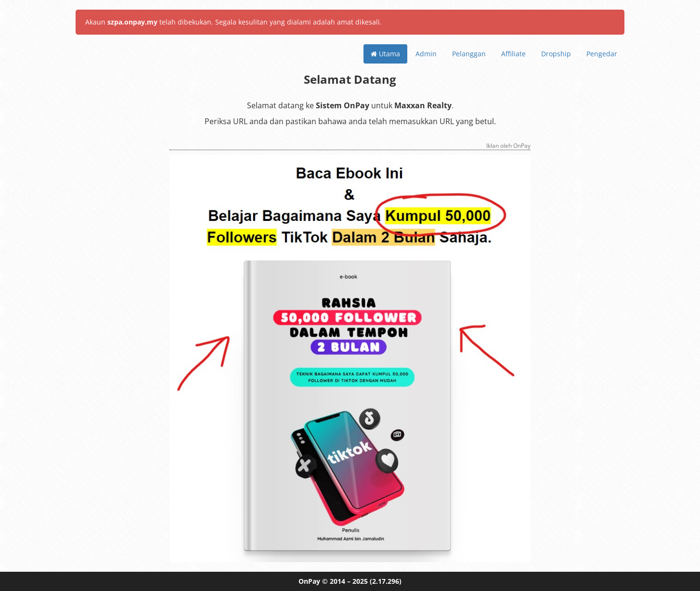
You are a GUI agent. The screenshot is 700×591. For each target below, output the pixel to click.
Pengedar (602, 54)
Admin (426, 54)
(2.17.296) (386, 581)
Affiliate (513, 54)
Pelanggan (469, 54)
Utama (385, 54)
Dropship (556, 54)
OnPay (309, 581)
